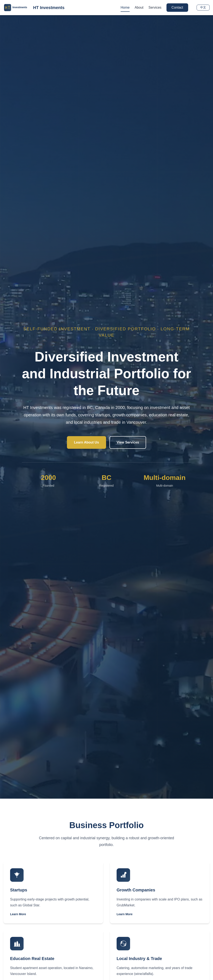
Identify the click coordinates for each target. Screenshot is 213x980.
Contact (177, 7)
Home (125, 7)
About (139, 7)
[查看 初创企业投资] (53, 892)
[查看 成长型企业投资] (160, 892)
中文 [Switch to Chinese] (203, 7)
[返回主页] (34, 8)
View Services (128, 442)
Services (155, 7)
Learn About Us (87, 442)
